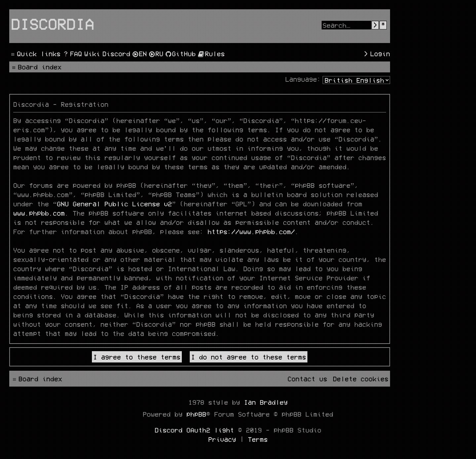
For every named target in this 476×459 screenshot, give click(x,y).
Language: (303, 79)
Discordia (53, 23)
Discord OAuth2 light (194, 430)
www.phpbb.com (39, 213)
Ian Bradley (266, 402)
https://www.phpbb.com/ (251, 231)
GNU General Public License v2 (114, 204)
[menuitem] (72, 54)
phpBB (196, 414)
